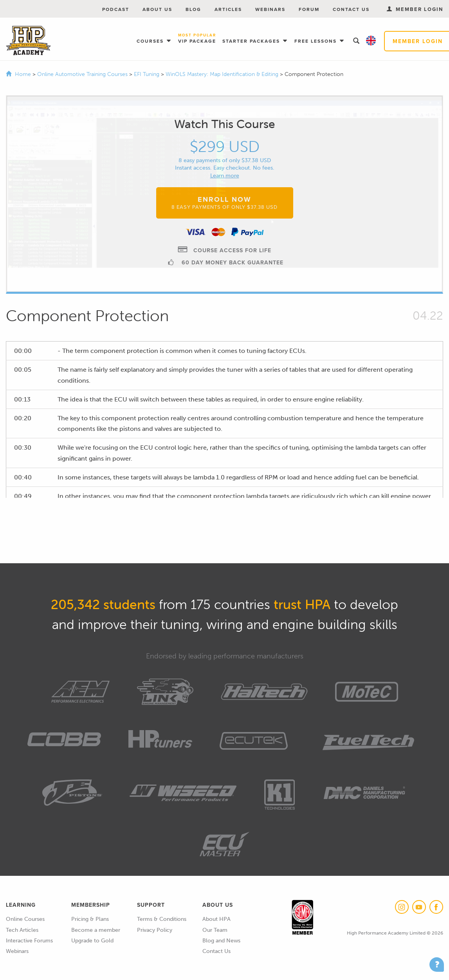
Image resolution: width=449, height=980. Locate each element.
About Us (157, 9)
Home (23, 74)
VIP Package (197, 39)
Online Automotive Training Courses (83, 74)
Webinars (270, 9)
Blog (193, 9)
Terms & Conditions (162, 919)
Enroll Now (224, 203)
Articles (228, 9)
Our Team (215, 930)
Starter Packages (252, 41)
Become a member (96, 930)
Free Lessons (316, 41)
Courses (151, 41)
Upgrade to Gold (92, 941)
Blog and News (221, 941)
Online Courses (25, 919)
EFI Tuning (147, 74)
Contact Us (351, 9)
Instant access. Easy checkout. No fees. (225, 168)
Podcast (116, 9)
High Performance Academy (28, 41)
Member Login (415, 9)
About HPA (216, 919)
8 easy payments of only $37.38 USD (225, 160)
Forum (309, 9)
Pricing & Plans (90, 919)
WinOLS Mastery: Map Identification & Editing (223, 74)
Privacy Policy (155, 930)
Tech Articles (22, 930)
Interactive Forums (29, 941)
